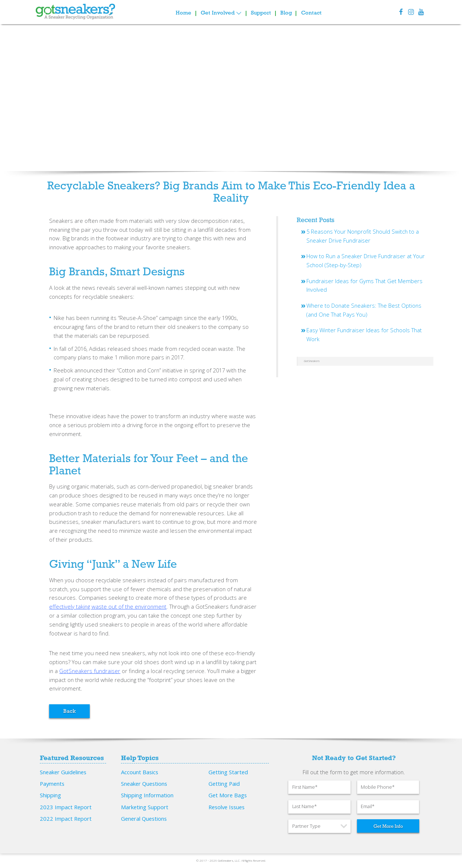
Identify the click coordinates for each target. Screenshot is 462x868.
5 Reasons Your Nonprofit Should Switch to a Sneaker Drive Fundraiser (363, 236)
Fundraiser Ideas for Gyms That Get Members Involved (364, 285)
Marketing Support (145, 807)
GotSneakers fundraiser (90, 671)
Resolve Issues (227, 807)
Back (70, 711)
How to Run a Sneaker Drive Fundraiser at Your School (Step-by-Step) (366, 260)
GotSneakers (312, 361)
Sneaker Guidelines (63, 772)
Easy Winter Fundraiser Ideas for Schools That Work (364, 334)
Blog (286, 13)
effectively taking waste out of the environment (108, 606)
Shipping (50, 795)
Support (261, 13)
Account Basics (140, 772)
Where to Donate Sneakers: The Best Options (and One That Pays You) (364, 310)
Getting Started (228, 772)
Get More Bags (228, 795)
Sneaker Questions (144, 784)
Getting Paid (224, 784)
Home (184, 13)
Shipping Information (147, 795)
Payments (52, 784)
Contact (311, 13)
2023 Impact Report (66, 807)
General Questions (144, 819)
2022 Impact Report (66, 819)
